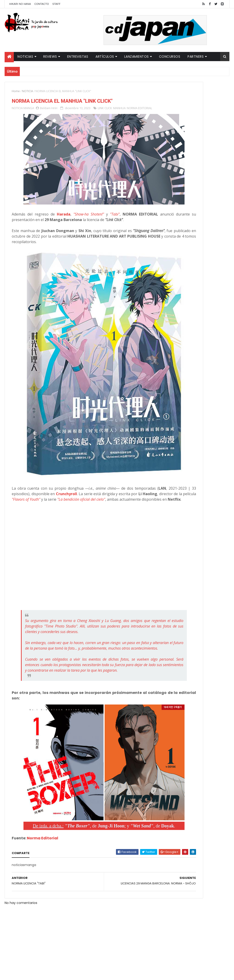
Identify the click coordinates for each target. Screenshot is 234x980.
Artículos (105, 57)
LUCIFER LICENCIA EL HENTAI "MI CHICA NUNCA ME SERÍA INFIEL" (204, 115)
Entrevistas (78, 57)
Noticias (25, 57)
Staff (57, 4)
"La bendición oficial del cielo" (64, 467)
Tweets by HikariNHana (178, 179)
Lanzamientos (137, 57)
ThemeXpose (86, 974)
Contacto (42, 4)
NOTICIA (28, 91)
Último (177, 152)
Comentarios (212, 152)
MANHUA (119, 110)
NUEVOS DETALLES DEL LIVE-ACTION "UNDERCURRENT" (201, 134)
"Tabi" (122, 205)
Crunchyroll (128, 456)
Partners (196, 57)
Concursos (170, 57)
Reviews (50, 57)
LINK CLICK (105, 110)
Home (16, 91)
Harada (67, 205)
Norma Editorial (43, 814)
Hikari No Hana (20, 4)
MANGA (29, 110)
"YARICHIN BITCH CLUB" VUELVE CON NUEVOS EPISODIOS (204, 97)
